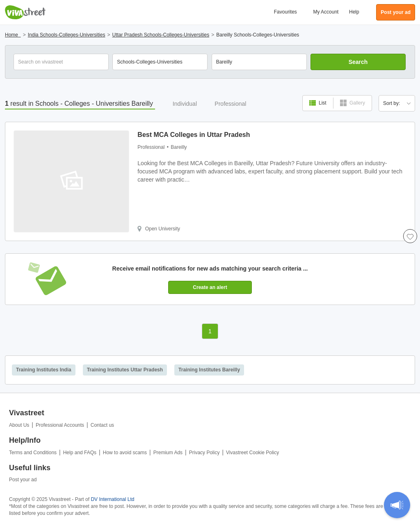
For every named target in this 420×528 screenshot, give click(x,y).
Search (358, 62)
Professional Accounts (60, 425)
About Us (19, 425)
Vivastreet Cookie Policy (252, 453)
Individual (185, 104)
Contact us (102, 425)
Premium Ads (168, 453)
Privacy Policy (204, 453)
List (318, 103)
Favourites (285, 12)
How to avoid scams (125, 453)
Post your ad (23, 480)
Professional (230, 104)
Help (354, 12)
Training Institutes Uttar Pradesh (125, 370)
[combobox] (259, 62)
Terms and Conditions (33, 453)
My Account (326, 12)
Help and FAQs (80, 453)
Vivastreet (25, 12)
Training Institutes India (44, 370)
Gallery (353, 103)
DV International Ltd (112, 499)
